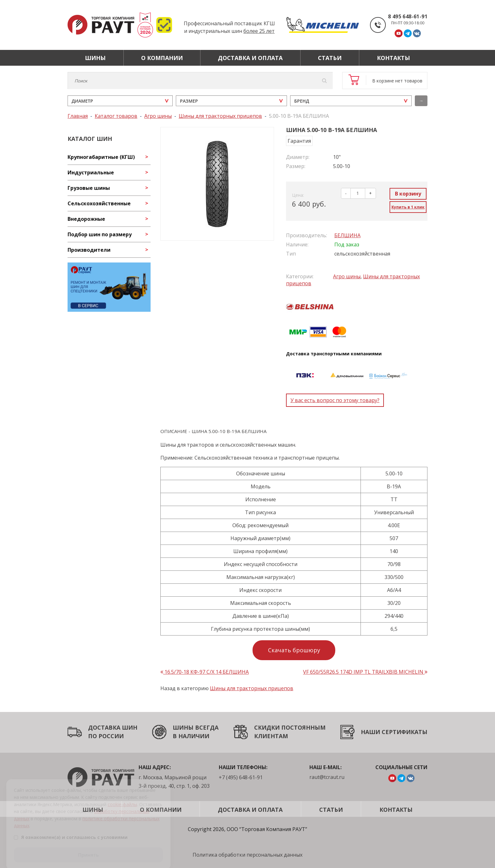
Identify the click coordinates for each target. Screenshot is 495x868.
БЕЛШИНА (347, 235)
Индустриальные (91, 172)
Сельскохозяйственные (99, 203)
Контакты (394, 58)
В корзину (408, 194)
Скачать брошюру (294, 650)
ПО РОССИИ (106, 736)
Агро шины (347, 276)
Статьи (330, 58)
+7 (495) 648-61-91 (241, 777)
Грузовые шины (89, 188)
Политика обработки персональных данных (247, 855)
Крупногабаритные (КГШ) (101, 157)
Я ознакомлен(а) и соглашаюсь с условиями (71, 830)
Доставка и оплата (250, 58)
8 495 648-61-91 (408, 16)
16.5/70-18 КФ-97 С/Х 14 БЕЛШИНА (205, 672)
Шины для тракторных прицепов (252, 688)
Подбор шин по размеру (100, 234)
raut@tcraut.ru (327, 777)
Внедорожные (86, 219)
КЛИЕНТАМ (271, 736)
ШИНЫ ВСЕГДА (196, 727)
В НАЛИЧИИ (191, 736)
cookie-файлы (122, 797)
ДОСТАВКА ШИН (113, 727)
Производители (89, 250)
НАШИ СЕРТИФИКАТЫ (394, 732)
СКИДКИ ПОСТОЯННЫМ (290, 727)
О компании (162, 58)
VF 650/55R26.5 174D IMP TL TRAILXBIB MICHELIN (365, 672)
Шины (95, 58)
